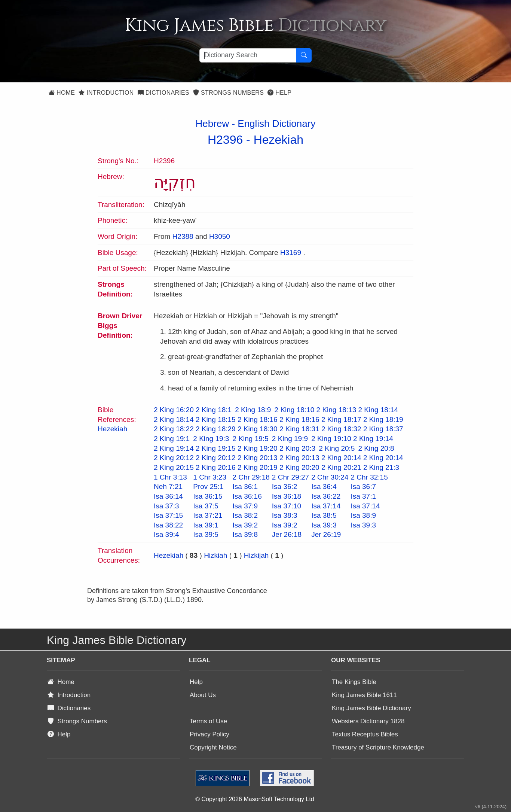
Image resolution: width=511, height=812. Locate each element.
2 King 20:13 (258, 458)
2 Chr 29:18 (251, 477)
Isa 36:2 (285, 486)
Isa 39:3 (324, 525)
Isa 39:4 (166, 534)
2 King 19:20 (258, 448)
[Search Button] (304, 55)
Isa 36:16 (247, 496)
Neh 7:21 (168, 486)
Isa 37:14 (326, 506)
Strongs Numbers (228, 93)
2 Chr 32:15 (369, 477)
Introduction (106, 93)
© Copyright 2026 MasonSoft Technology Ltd (255, 799)
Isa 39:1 (206, 525)
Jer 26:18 (287, 534)
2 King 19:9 (290, 439)
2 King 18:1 (214, 410)
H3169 (291, 253)
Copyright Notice (213, 747)
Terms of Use (208, 721)
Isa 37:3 (166, 506)
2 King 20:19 (258, 467)
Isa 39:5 (206, 534)
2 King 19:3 (211, 439)
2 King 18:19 (383, 419)
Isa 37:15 (168, 515)
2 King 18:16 (258, 419)
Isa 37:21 (208, 515)
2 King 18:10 (295, 410)
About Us (203, 695)
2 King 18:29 (216, 429)
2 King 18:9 (253, 410)
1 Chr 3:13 (170, 477)
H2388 (183, 236)
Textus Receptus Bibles (365, 734)
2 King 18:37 (383, 429)
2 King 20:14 (341, 458)
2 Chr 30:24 (330, 477)
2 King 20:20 (299, 467)
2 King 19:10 (331, 439)
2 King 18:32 (341, 429)
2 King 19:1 (172, 439)
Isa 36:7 (363, 486)
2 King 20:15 (174, 467)
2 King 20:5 (337, 448)
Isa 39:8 (245, 534)
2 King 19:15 (216, 448)
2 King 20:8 (376, 448)
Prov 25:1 (208, 486)
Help (279, 93)
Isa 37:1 (363, 496)
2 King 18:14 (378, 410)
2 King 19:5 (251, 439)
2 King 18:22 (174, 429)
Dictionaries (163, 93)
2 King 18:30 (258, 429)
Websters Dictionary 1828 (368, 721)
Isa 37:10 (287, 506)
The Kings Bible (354, 682)
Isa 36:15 (208, 496)
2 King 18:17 (341, 419)
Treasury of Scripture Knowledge (378, 747)
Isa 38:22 (168, 525)
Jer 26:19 (326, 534)
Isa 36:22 (326, 496)
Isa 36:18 (287, 496)
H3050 (220, 236)
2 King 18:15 (216, 419)
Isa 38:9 (363, 515)
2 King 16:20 (174, 410)
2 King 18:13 (336, 410)
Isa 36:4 (324, 486)
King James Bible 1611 (364, 695)
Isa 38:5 (324, 515)
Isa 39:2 (245, 525)
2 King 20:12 (174, 458)
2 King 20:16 (216, 467)
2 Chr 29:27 (290, 477)
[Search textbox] (248, 55)
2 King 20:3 (297, 448)
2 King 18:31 (299, 429)
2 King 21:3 (381, 467)
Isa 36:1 (245, 486)
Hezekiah (279, 140)
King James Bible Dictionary (371, 708)
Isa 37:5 (206, 506)
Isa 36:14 (168, 496)
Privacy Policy (209, 734)
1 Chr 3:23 (210, 477)
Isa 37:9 (245, 506)
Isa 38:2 (245, 515)
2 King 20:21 (341, 467)
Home (62, 93)
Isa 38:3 (285, 515)
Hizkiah (215, 555)
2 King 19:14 (373, 439)
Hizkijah (256, 555)
